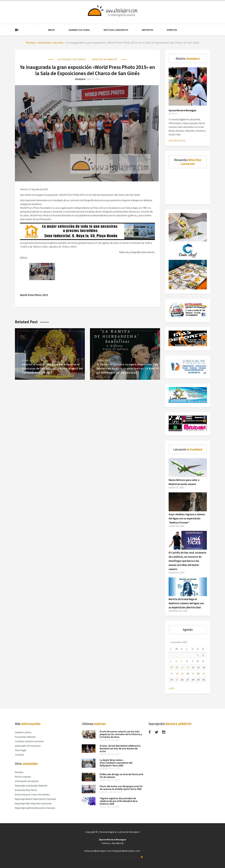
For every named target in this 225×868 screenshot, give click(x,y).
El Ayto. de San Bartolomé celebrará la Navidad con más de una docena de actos (120, 748)
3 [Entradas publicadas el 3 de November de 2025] (171, 661)
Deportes (148, 30)
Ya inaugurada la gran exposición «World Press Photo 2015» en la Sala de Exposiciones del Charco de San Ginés (87, 70)
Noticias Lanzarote (116, 30)
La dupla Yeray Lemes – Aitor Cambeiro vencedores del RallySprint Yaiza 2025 (116, 763)
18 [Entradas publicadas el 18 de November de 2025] (177, 674)
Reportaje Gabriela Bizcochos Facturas (35, 808)
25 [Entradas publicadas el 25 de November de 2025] (177, 680)
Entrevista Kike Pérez (26, 790)
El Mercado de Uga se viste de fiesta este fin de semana (121, 776)
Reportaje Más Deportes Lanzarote (33, 803)
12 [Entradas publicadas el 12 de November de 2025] (182, 667)
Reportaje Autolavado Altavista (31, 786)
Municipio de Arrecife (105, 59)
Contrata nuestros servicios (29, 741)
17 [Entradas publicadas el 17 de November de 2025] (172, 674)
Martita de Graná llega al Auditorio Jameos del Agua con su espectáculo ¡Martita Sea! (186, 603)
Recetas (19, 772)
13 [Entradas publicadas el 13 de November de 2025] (188, 667)
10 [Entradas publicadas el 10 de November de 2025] (172, 667)
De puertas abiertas (25, 737)
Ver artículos (177, 141)
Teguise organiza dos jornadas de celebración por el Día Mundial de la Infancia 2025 (119, 801)
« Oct (171, 688)
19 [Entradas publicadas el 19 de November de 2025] (182, 674)
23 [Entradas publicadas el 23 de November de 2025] (204, 674)
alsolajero (80, 79)
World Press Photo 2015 (34, 295)
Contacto (20, 755)
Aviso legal (20, 750)
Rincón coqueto (23, 777)
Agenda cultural (79, 30)
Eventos (172, 30)
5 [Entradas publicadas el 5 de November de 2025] (182, 661)
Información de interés (27, 781)
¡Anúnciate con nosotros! (28, 746)
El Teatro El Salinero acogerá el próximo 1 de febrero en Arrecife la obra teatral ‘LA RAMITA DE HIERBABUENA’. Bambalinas (128, 368)
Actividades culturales (51, 43)
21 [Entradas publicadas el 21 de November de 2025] (193, 674)
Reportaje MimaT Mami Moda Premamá (35, 799)
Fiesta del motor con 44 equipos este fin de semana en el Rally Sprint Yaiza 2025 (121, 788)
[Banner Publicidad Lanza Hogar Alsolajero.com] (87, 239)
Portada (31, 43)
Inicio (51, 30)
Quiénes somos (23, 732)
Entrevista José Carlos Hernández (32, 794)
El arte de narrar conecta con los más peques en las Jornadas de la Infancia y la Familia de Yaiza (121, 734)
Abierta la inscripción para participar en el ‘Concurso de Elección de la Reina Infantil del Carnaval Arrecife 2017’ (52, 368)
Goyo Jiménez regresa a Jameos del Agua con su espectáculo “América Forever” (187, 518)
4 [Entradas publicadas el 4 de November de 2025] (176, 661)
